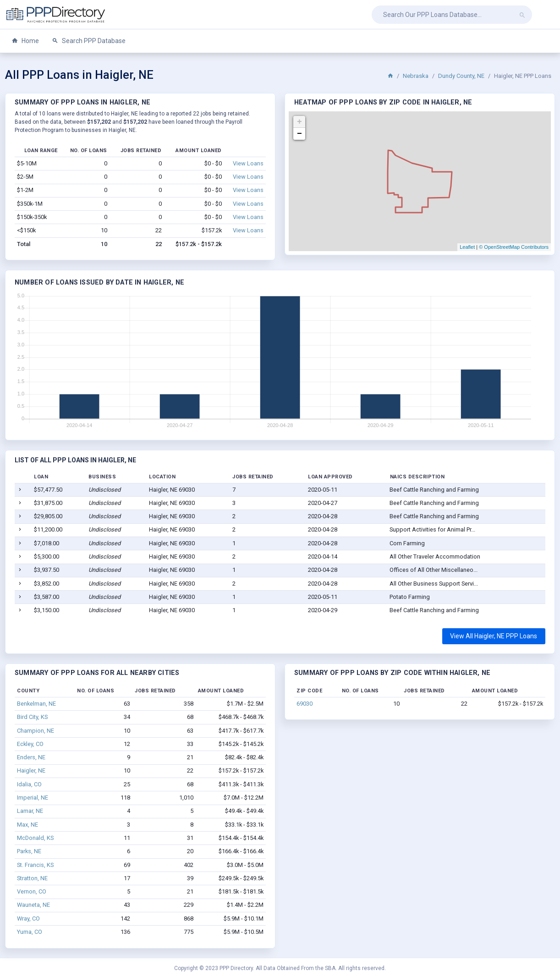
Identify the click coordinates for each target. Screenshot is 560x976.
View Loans (248, 163)
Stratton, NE (32, 878)
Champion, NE (36, 731)
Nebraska (416, 76)
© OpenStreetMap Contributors (514, 247)
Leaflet (467, 247)
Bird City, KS (32, 717)
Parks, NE (29, 851)
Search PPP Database (89, 41)
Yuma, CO (30, 932)
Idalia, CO (29, 784)
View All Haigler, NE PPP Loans (494, 636)
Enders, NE (31, 757)
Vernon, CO (32, 891)
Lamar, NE (30, 811)
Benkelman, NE (36, 704)
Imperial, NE (33, 798)
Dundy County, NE (461, 76)
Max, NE (27, 825)
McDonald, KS (35, 838)
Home (25, 41)
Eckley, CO (30, 744)
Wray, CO (28, 918)
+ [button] (299, 122)
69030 (305, 704)
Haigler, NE (31, 770)
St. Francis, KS (35, 865)
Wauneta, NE (33, 905)
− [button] (299, 134)
